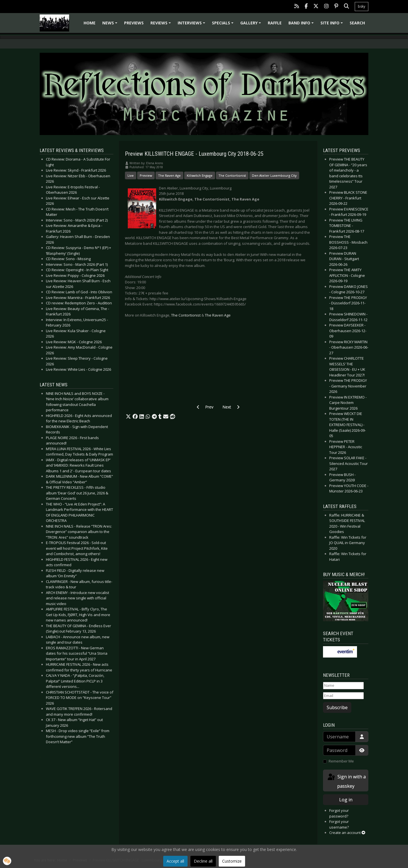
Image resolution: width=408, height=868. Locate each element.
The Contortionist (232, 175)
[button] (128, 417)
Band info (302, 25)
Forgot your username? (339, 824)
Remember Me (341, 761)
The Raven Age (169, 175)
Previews (134, 23)
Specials (224, 25)
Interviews (192, 25)
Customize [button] (232, 861)
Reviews (161, 25)
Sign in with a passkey (346, 781)
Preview (146, 175)
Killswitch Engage (200, 175)
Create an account (347, 833)
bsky (362, 6)
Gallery (251, 25)
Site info (332, 25)
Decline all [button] (203, 861)
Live (131, 175)
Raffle (275, 23)
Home (90, 23)
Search (357, 23)
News (111, 25)
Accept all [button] (175, 861)
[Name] (343, 686)
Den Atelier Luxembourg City (274, 175)
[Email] (343, 696)
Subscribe (337, 707)
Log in (346, 800)
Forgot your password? (339, 813)
